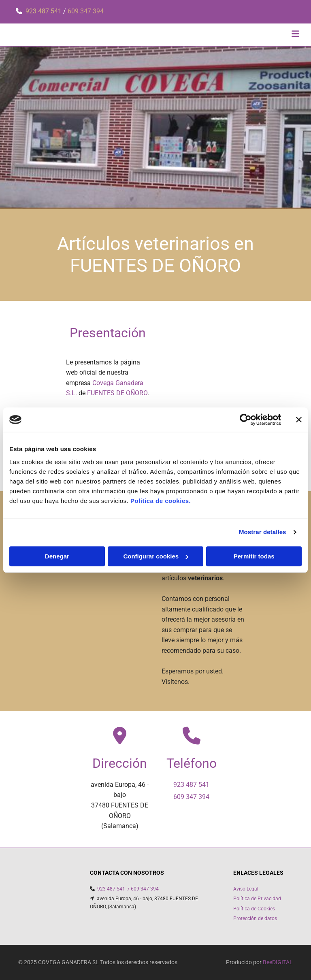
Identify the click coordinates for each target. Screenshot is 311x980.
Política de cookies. (161, 501)
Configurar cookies (156, 556)
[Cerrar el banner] (299, 420)
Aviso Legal (246, 889)
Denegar (57, 556)
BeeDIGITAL (278, 962)
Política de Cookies (254, 909)
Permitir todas (254, 556)
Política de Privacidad (257, 899)
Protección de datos (255, 918)
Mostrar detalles (263, 532)
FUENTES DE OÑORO (117, 393)
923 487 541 (44, 11)
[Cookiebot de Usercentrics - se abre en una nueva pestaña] (246, 420)
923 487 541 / (113, 889)
